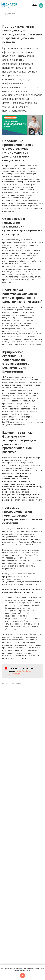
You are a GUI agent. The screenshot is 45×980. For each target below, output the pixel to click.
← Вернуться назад (9, 14)
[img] (9, 5)
